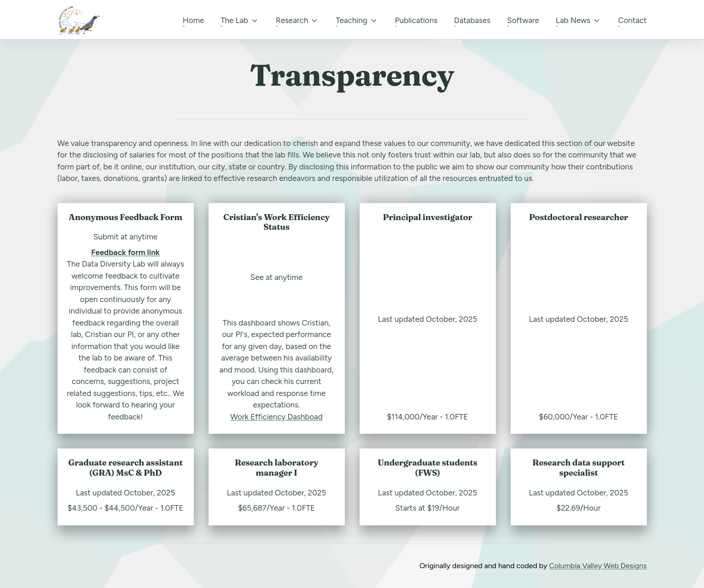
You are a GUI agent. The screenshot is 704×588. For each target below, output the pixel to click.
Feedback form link (125, 252)
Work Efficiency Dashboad (276, 417)
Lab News (579, 21)
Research (297, 21)
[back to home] (79, 20)
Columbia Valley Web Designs (598, 566)
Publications (416, 20)
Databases (472, 20)
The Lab (240, 21)
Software (523, 20)
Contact (632, 20)
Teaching (357, 21)
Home (193, 20)
